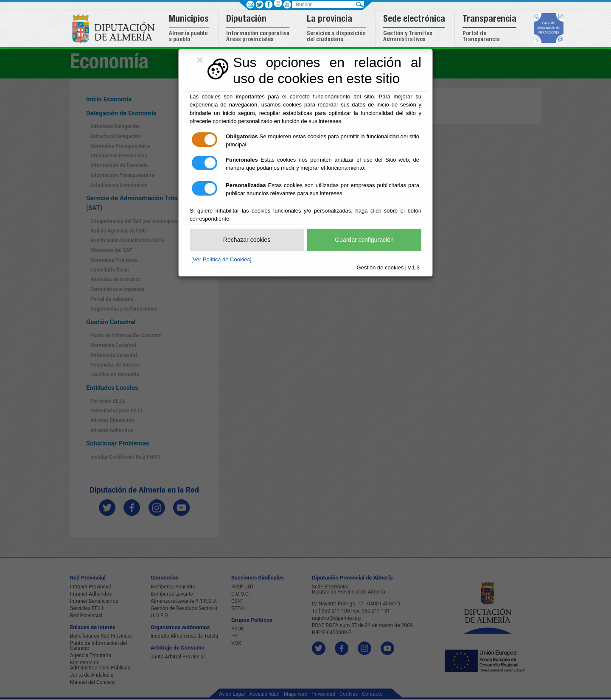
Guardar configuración (364, 240)
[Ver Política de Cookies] (221, 259)
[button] (190, 29)
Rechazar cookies (247, 240)
